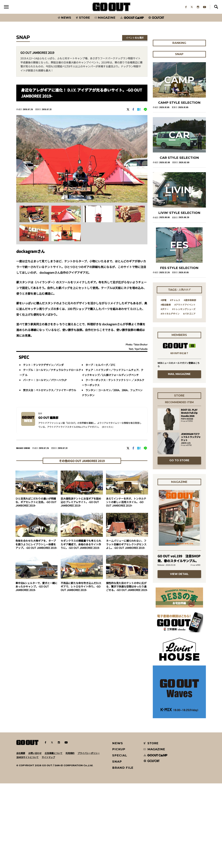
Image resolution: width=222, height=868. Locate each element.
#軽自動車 (166, 305)
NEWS (118, 744)
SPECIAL (120, 756)
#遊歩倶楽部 (190, 301)
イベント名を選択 (135, 38)
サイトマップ (48, 758)
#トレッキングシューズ (184, 310)
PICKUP (119, 750)
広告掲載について (54, 754)
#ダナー (165, 310)
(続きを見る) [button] (108, 428)
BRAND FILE (123, 768)
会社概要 (21, 754)
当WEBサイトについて (27, 758)
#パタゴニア (189, 314)
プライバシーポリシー (89, 754)
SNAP (117, 762)
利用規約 (70, 754)
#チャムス (175, 301)
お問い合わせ (35, 754)
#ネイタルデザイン (170, 314)
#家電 (164, 301)
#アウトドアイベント (185, 305)
